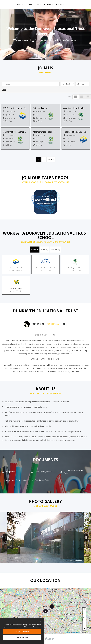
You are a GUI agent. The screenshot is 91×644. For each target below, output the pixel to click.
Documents (49, 4)
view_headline (88, 97)
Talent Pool (21, 4)
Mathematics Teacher (44, 132)
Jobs (30, 4)
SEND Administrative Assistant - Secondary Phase (15, 108)
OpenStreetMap (77, 633)
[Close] (41, 621)
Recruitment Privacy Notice (16, 480)
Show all (35, 249)
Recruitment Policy (42, 480)
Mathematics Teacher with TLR (15, 132)
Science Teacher (41, 108)
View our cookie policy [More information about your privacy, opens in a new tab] (32, 627)
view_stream (82, 97)
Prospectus (10, 472)
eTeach (45, 639)
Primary (45, 249)
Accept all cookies (22, 632)
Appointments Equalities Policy (73, 472)
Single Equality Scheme (44, 472)
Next (50, 159)
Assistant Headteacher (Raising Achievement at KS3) (76, 108)
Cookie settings (22, 637)
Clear (4, 90)
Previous (5, 537)
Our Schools (61, 4)
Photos (38, 4)
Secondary (56, 249)
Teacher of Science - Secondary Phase (76, 132)
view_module (76, 97)
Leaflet (68, 633)
